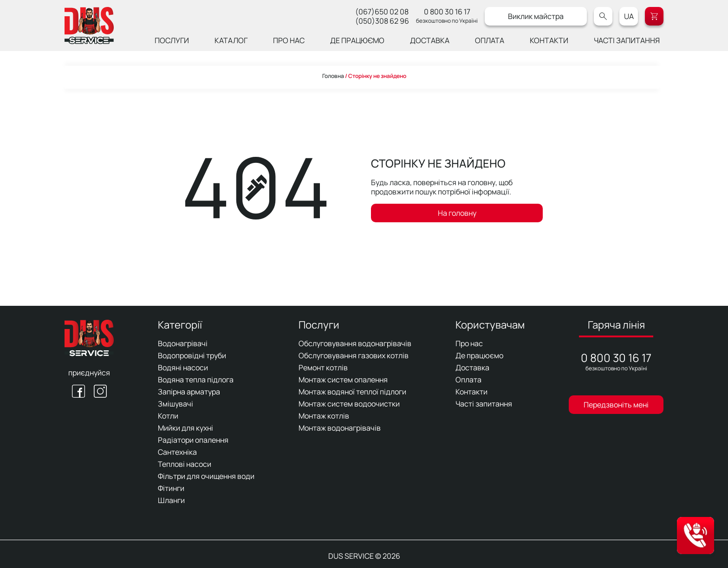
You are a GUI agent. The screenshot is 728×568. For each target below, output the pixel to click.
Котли (168, 416)
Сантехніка (177, 452)
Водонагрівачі (183, 343)
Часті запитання (627, 40)
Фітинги (171, 488)
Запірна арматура (189, 392)
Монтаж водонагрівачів (340, 428)
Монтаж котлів (324, 416)
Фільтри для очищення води (206, 476)
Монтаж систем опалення (343, 380)
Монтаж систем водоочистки (349, 404)
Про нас (289, 40)
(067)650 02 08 (382, 12)
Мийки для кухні (185, 428)
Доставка (430, 40)
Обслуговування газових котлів (354, 355)
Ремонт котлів (323, 368)
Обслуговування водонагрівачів (355, 343)
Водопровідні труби (192, 355)
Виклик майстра (536, 16)
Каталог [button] (231, 40)
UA (629, 16)
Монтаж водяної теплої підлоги (352, 392)
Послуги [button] (172, 40)
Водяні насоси (183, 368)
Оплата (490, 40)
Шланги (171, 500)
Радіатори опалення (193, 440)
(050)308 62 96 (382, 21)
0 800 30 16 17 (447, 12)
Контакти (549, 40)
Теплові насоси (185, 464)
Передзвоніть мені (616, 405)
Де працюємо (357, 40)
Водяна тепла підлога (196, 380)
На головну (457, 213)
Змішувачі (175, 404)
